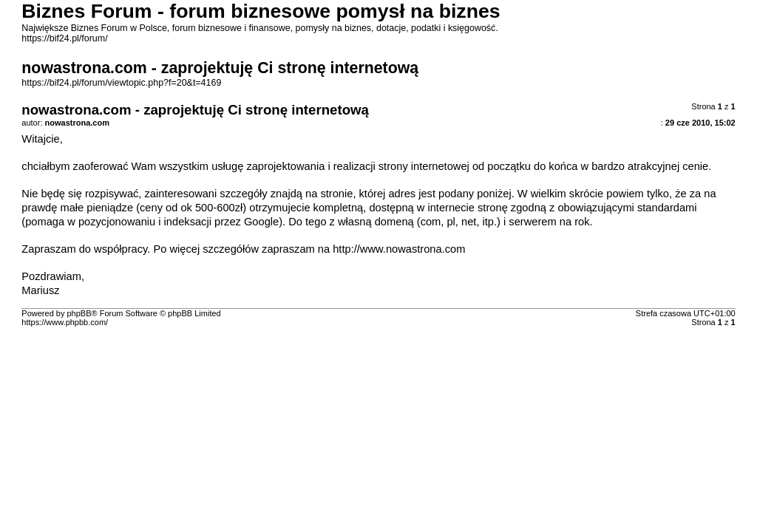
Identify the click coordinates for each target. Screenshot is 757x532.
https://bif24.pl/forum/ (64, 38)
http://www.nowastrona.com (399, 249)
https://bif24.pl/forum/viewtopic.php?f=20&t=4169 (121, 83)
